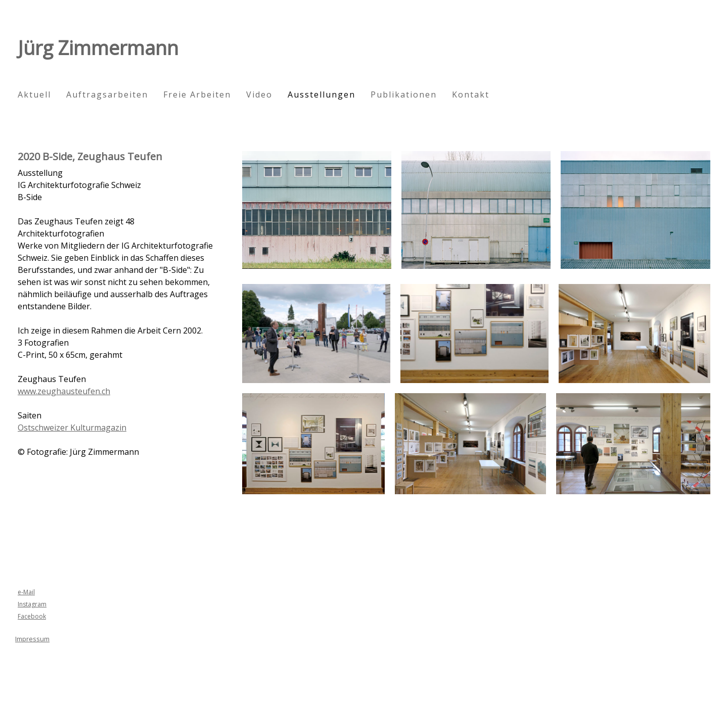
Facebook (32, 616)
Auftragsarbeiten (107, 94)
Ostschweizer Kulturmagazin (72, 428)
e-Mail (26, 592)
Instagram (32, 604)
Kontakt (471, 94)
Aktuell (34, 94)
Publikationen (404, 94)
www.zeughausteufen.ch (64, 391)
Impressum (32, 639)
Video (259, 94)
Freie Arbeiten (197, 94)
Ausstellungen (322, 94)
